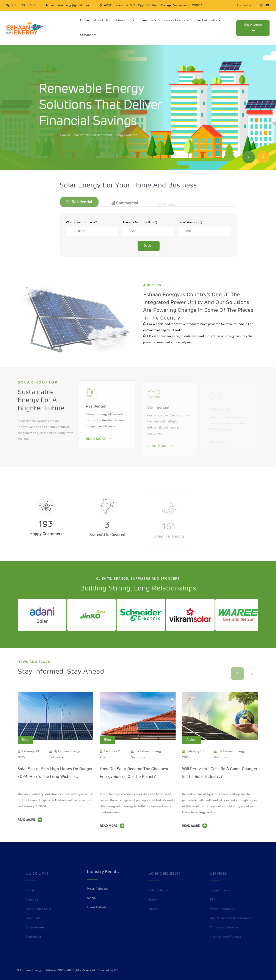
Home (85, 21)
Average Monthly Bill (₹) (140, 223)
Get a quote (253, 28)
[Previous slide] (263, 157)
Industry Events (175, 20)
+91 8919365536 (24, 5)
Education (125, 20)
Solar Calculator (207, 20)
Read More (30, 820)
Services (88, 35)
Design (149, 246)
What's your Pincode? (82, 223)
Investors (148, 20)
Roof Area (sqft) (191, 223)
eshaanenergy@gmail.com (70, 5)
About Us (103, 20)
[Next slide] (249, 157)
